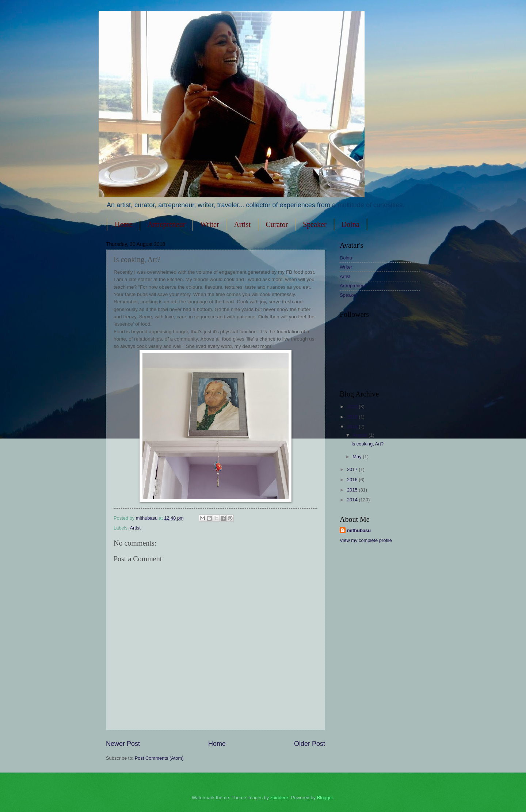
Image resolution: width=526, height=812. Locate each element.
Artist (243, 224)
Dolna (350, 224)
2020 (353, 407)
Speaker (315, 224)
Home (124, 224)
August (361, 435)
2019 (353, 417)
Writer (209, 224)
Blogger (325, 798)
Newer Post (123, 744)
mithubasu (359, 530)
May (358, 457)
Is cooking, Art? (367, 444)
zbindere (279, 798)
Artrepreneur (166, 224)
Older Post (310, 744)
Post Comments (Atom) (159, 758)
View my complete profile (366, 540)
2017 (353, 469)
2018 (353, 427)
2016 (353, 480)
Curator (277, 224)
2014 (353, 500)
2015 (353, 490)
